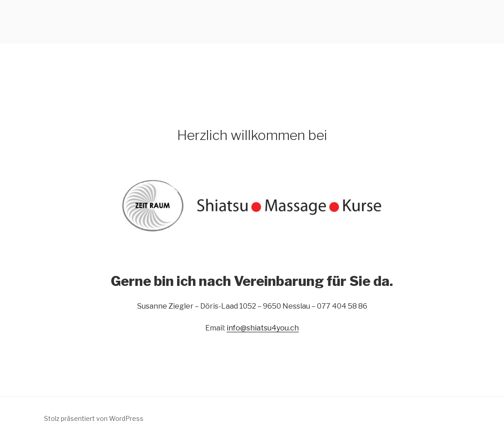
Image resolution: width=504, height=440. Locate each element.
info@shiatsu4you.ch (263, 328)
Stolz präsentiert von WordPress (94, 418)
